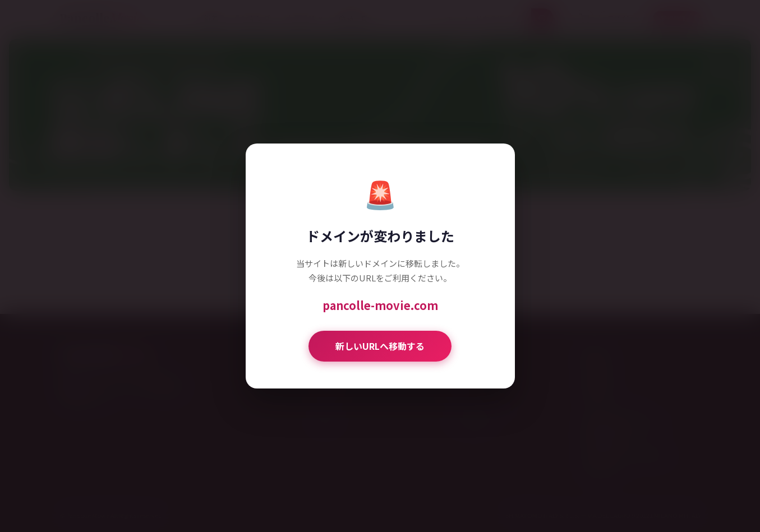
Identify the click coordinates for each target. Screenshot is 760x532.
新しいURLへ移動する (380, 346)
